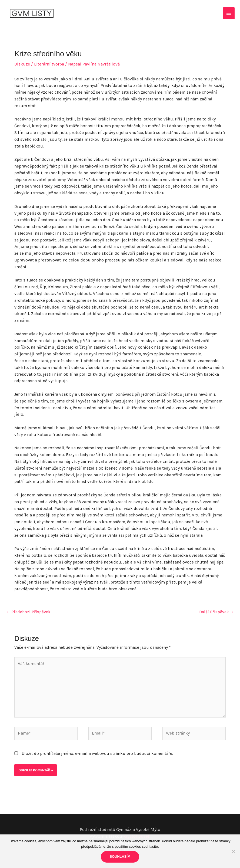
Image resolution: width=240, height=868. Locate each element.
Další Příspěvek (217, 612)
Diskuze (22, 64)
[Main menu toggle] (229, 13)
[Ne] (233, 851)
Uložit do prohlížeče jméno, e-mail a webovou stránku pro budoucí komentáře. (97, 754)
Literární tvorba (49, 64)
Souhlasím (120, 856)
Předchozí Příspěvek (28, 612)
